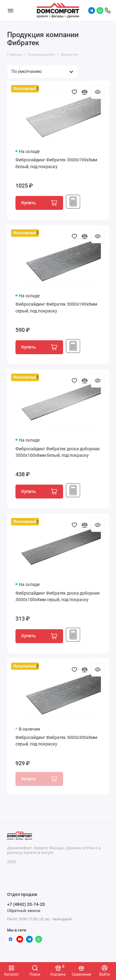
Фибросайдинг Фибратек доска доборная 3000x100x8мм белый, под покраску (58, 452)
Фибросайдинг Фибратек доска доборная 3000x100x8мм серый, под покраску (58, 597)
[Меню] (11, 11)
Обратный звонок (24, 911)
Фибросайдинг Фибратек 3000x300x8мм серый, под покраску (56, 741)
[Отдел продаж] (108, 11)
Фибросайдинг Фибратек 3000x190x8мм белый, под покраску (56, 163)
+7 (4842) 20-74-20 (26, 904)
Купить (39, 203)
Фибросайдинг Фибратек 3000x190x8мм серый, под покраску (56, 308)
